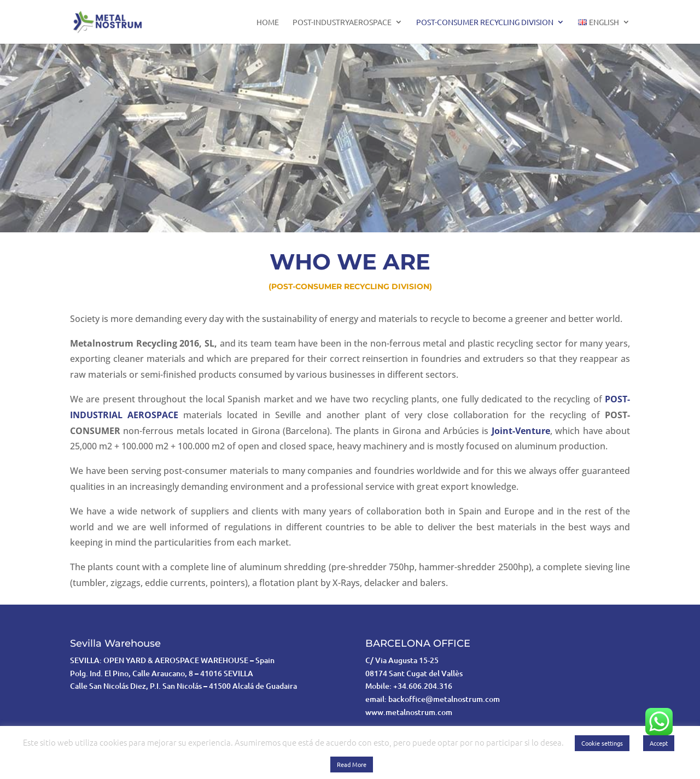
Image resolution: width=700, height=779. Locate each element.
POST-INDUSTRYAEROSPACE (342, 22)
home (268, 22)
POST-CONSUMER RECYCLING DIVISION (485, 22)
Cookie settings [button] (602, 743)
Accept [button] (659, 743)
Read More (352, 764)
